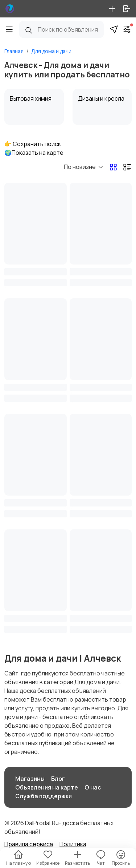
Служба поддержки (44, 796)
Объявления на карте (47, 787)
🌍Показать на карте (34, 153)
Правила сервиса (29, 844)
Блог (58, 779)
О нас (93, 787)
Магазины (30, 779)
